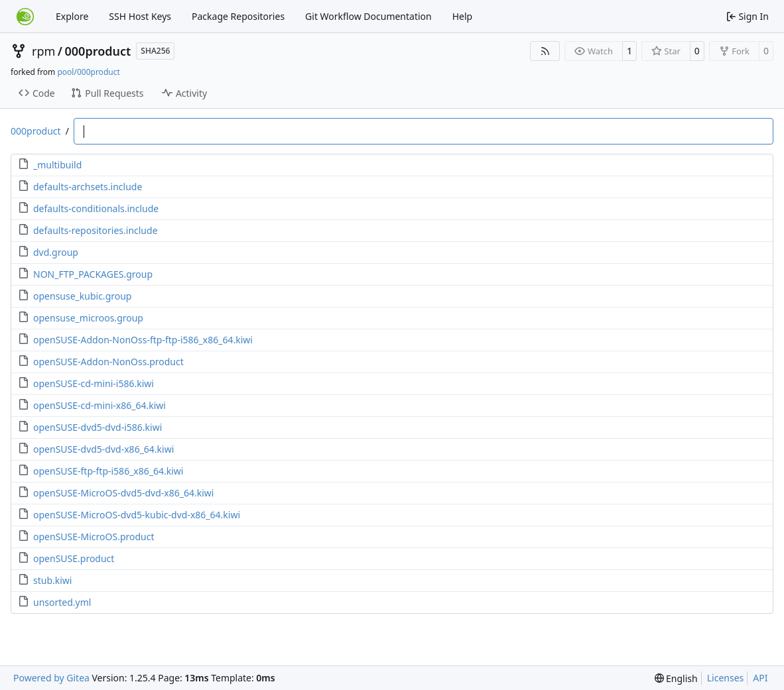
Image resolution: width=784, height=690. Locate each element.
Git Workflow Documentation (368, 16)
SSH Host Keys (140, 16)
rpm (43, 51)
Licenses (726, 678)
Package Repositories (238, 16)
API (760, 678)
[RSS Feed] (545, 51)
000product (98, 51)
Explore (72, 16)
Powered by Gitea (51, 678)
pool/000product (88, 72)
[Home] (25, 17)
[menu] (676, 678)
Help (463, 16)
